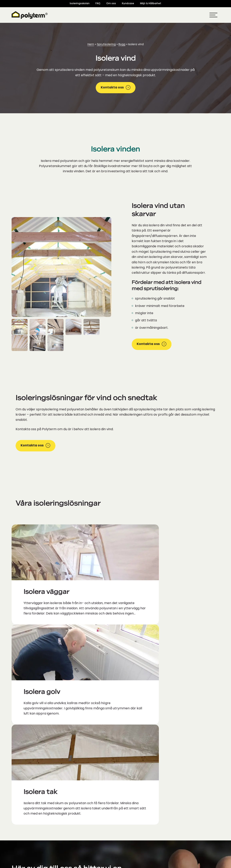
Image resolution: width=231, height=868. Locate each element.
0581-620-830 (24, 731)
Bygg (122, 45)
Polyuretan (128, 789)
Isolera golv (129, 827)
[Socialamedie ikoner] (16, 800)
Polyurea (127, 801)
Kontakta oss (116, 88)
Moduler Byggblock (135, 820)
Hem (91, 45)
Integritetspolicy (183, 864)
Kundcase (128, 4)
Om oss (111, 4)
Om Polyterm (130, 782)
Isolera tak (128, 833)
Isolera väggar (131, 839)
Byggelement (130, 814)
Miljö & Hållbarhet (151, 4)
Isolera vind (129, 846)
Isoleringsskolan (80, 4)
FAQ (98, 4)
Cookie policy (207, 864)
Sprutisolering (106, 45)
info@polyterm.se (27, 721)
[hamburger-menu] (213, 15)
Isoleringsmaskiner (134, 808)
